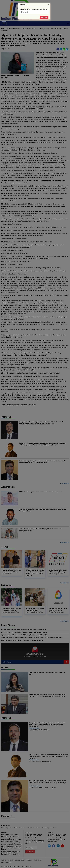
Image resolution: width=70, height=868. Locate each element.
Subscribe (44, 17)
